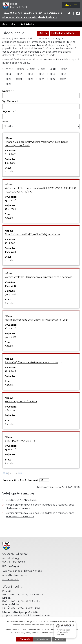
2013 (65, 69)
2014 (9, 74)
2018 (53, 74)
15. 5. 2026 (10, 252)
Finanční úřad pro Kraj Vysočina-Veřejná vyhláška (33, 234)
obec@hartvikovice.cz (16, 17)
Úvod (5, 24)
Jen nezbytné (42, 639)
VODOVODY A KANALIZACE (21, 500)
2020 (9, 79)
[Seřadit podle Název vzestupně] (13, 90)
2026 (9, 84)
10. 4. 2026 (11, 243)
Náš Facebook (11, 580)
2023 (41, 79)
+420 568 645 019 (52, 13)
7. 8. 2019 (10, 410)
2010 (32, 69)
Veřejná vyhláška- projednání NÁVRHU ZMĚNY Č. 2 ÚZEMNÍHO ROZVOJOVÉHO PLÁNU (40, 190)
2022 (30, 79)
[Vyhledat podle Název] (41, 96)
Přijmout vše (24, 639)
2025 (64, 79)
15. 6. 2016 (10, 449)
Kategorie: (8, 69)
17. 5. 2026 (10, 209)
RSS (42, 33)
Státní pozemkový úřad (20, 441)
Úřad (14, 24)
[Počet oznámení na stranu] (44, 480)
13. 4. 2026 (11, 286)
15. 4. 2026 (11, 200)
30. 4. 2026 (11, 295)
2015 (19, 74)
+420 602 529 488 (32, 13)
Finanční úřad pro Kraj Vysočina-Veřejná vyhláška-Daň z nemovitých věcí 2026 (36, 144)
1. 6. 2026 (10, 163)
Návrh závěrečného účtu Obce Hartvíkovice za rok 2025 (36, 320)
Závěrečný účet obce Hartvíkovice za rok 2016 (34, 363)
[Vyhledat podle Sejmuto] (41, 116)
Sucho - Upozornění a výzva (23, 402)
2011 (43, 69)
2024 (53, 79)
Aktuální (9, 172)
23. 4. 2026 (11, 154)
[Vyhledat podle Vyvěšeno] (41, 106)
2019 (64, 74)
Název (7, 91)
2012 (54, 69)
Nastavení (59, 639)
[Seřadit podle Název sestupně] (13, 91)
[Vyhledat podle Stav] (41, 126)
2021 (20, 79)
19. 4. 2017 (10, 371)
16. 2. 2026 (10, 329)
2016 (31, 74)
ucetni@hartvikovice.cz (43, 17)
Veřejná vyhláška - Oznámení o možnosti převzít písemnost (38, 277)
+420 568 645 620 (12, 13)
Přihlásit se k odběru (64, 33)
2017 (41, 74)
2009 (21, 69)
